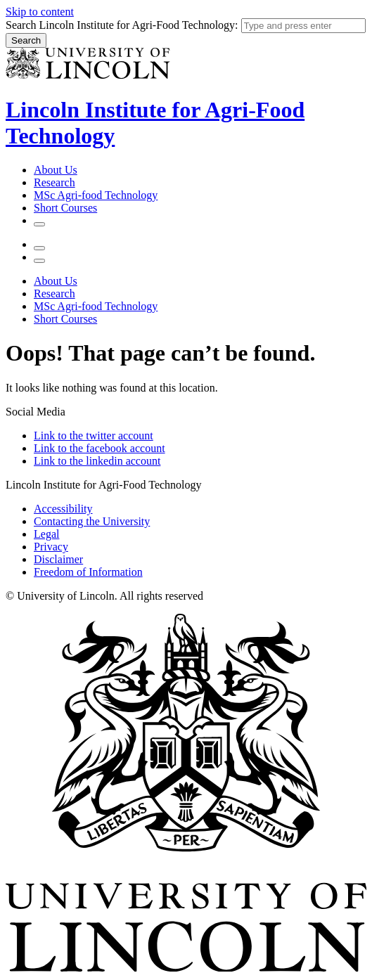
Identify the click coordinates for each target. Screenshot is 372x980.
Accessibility (63, 509)
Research (54, 182)
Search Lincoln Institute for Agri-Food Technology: (122, 25)
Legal (46, 534)
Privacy (51, 547)
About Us (56, 170)
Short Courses (65, 208)
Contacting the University (92, 521)
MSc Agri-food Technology (96, 195)
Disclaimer (58, 559)
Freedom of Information (88, 572)
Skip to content (40, 12)
